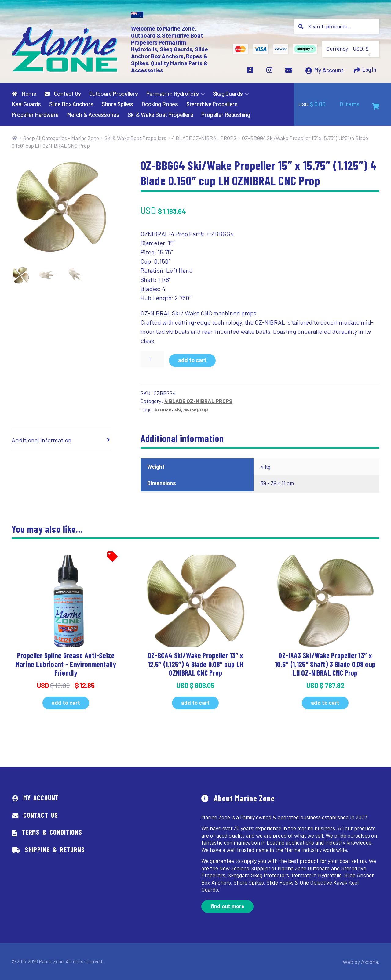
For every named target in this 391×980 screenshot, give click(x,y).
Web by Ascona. (363, 962)
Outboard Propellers (114, 94)
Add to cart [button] (66, 703)
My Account (327, 71)
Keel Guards (26, 104)
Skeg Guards (228, 94)
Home (24, 94)
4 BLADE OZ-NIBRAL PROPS (204, 138)
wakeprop (196, 409)
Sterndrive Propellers (212, 104)
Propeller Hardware (35, 115)
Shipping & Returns (55, 850)
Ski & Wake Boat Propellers (161, 115)
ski (178, 409)
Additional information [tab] (42, 440)
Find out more (227, 906)
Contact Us (63, 94)
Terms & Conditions (52, 832)
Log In (368, 71)
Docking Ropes (160, 104)
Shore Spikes (117, 104)
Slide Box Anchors (71, 104)
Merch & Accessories (93, 115)
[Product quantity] (152, 360)
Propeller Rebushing (226, 115)
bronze (163, 409)
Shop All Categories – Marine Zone (61, 138)
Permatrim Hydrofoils (173, 94)
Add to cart (192, 360)
